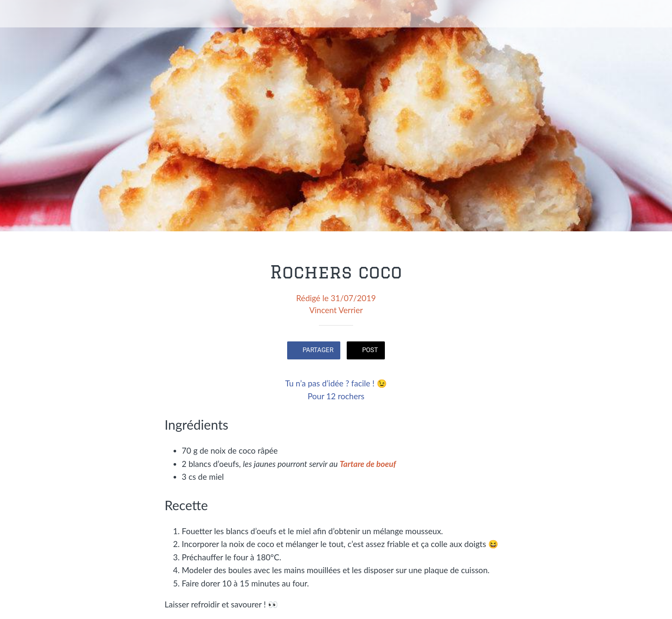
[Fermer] (17, 14)
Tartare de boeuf (368, 464)
